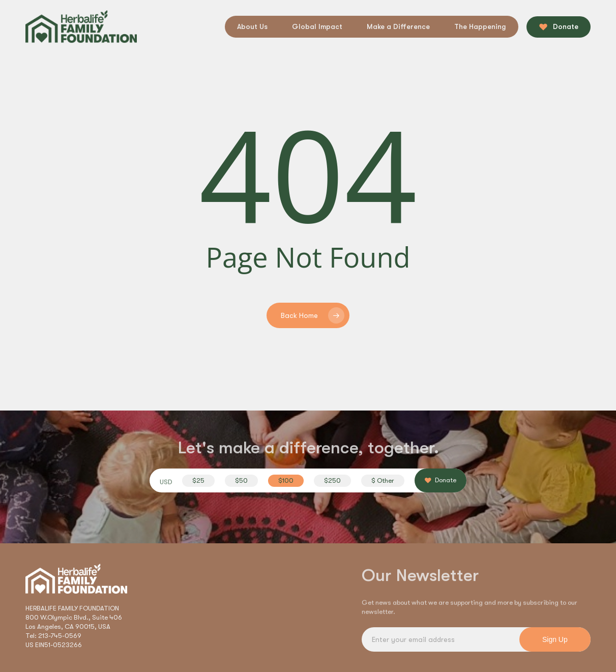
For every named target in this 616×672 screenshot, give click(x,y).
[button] (198, 481)
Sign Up (555, 639)
